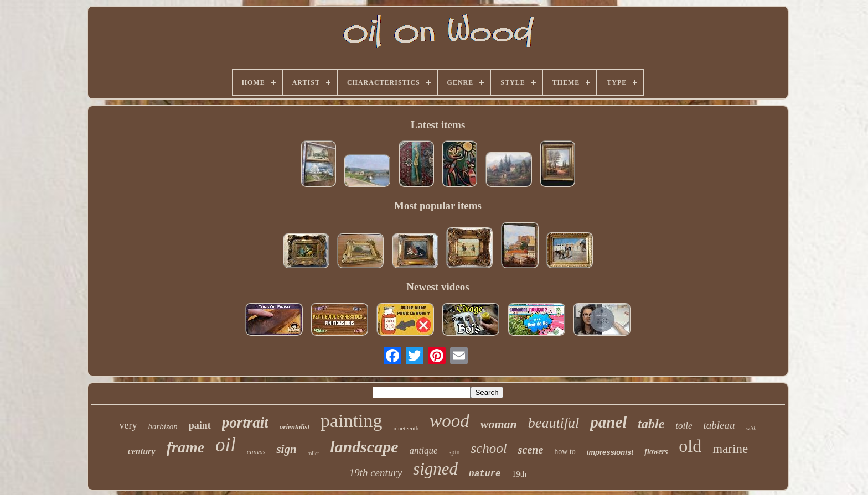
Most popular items (438, 205)
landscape (364, 447)
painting (351, 421)
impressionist (610, 452)
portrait (245, 423)
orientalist (294, 427)
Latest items (438, 125)
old (690, 446)
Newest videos (438, 287)
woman (499, 424)
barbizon (162, 426)
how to (565, 452)
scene (531, 450)
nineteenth (406, 428)
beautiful (554, 423)
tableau (719, 425)
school (489, 448)
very (128, 425)
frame (185, 447)
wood (449, 421)
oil (226, 445)
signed (435, 469)
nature (485, 474)
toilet (314, 453)
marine (730, 449)
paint (200, 425)
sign (286, 449)
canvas (256, 452)
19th (520, 474)
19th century (376, 473)
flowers (656, 452)
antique (423, 450)
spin (454, 452)
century (142, 451)
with (751, 428)
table (651, 424)
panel (608, 422)
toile (684, 426)
